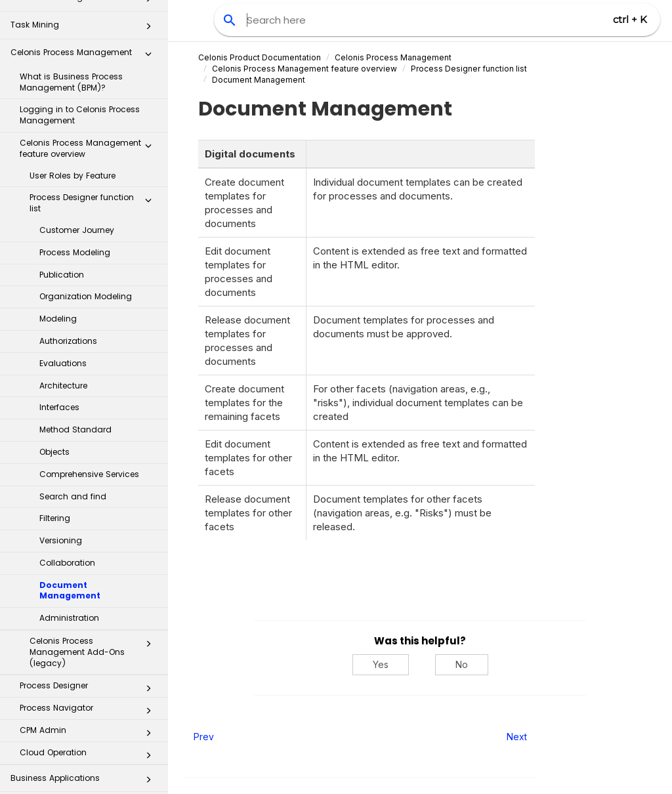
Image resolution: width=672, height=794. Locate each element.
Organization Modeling (86, 175)
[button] (148, 27)
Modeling (58, 197)
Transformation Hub (85, 715)
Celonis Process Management (393, 57)
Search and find (73, 375)
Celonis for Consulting (85, 742)
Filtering (55, 397)
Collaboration (67, 441)
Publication (62, 153)
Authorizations (68, 219)
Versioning (61, 419)
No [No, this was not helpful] (462, 664)
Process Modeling (75, 131)
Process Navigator (89, 589)
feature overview (304, 69)
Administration (69, 496)
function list (469, 69)
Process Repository (85, 687)
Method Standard (75, 308)
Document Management (70, 469)
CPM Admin (89, 612)
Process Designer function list (94, 81)
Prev (204, 737)
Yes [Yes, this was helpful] (381, 664)
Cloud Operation (89, 634)
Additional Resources (85, 770)
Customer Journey (77, 109)
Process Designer (89, 567)
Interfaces (59, 286)
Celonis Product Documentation (260, 57)
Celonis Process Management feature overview (89, 27)
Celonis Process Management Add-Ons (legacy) (94, 531)
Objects (54, 330)
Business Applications (85, 660)
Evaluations (63, 242)
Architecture (63, 264)
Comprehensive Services (89, 353)
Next (517, 737)
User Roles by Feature (73, 54)
